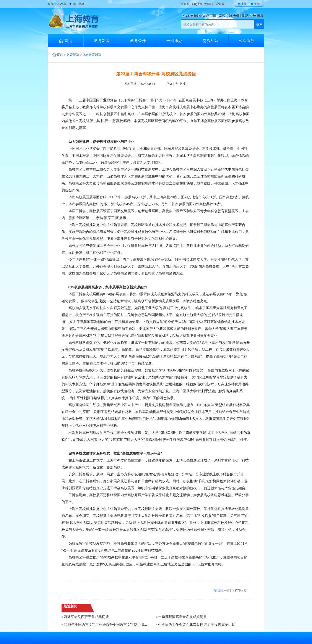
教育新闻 (102, 41)
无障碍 (209, 4)
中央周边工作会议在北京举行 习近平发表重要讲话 (197, 625)
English (197, 4)
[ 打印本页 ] (241, 591)
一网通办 (174, 41)
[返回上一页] (222, 591)
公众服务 (247, 41)
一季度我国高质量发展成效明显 (182, 617)
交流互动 (210, 41)
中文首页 (184, 4)
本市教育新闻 (92, 55)
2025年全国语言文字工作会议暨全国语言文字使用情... (105, 625)
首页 (66, 41)
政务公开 (138, 41)
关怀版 (220, 4)
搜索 (259, 24)
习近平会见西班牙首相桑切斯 (86, 617)
